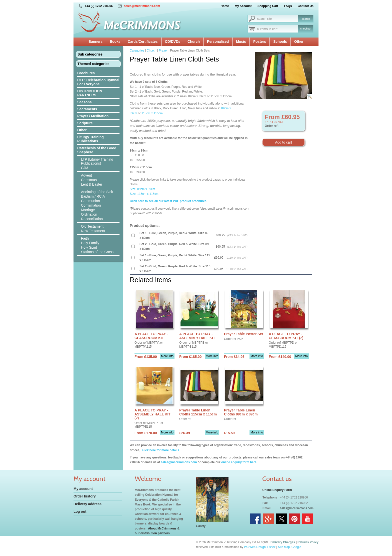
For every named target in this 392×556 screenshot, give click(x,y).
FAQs (288, 6)
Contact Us (306, 6)
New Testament (93, 231)
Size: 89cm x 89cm (142, 189)
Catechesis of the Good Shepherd (97, 150)
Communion (90, 201)
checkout (306, 29)
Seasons (84, 102)
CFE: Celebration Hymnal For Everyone (98, 82)
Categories (137, 51)
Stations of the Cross (97, 252)
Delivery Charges (283, 542)
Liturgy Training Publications (90, 139)
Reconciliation (92, 219)
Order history (85, 496)
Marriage (88, 210)
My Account (243, 6)
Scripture (85, 123)
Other (299, 42)
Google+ (297, 547)
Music (241, 42)
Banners (95, 42)
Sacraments (87, 109)
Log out (80, 511)
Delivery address (87, 504)
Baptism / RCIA (93, 196)
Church (194, 42)
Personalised (218, 42)
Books (115, 42)
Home (225, 6)
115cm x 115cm (152, 113)
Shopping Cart (268, 6)
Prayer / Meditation (93, 116)
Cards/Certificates (143, 42)
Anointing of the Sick (97, 192)
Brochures (86, 73)
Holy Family (90, 243)
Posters (260, 42)
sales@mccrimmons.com (142, 6)
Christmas (89, 180)
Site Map (284, 547)
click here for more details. (160, 450)
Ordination (89, 214)
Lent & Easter (92, 184)
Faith (85, 238)
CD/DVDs (173, 42)
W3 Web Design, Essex (260, 547)
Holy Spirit (89, 247)
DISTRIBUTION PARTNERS (90, 93)
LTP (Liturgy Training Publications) (97, 161)
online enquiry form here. (239, 462)
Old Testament (92, 226)
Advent (86, 175)
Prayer (163, 51)
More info (167, 356)
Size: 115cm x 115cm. (144, 194)
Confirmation (91, 205)
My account (83, 489)
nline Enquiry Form (278, 490)
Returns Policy (308, 542)
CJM (85, 168)
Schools (280, 42)
